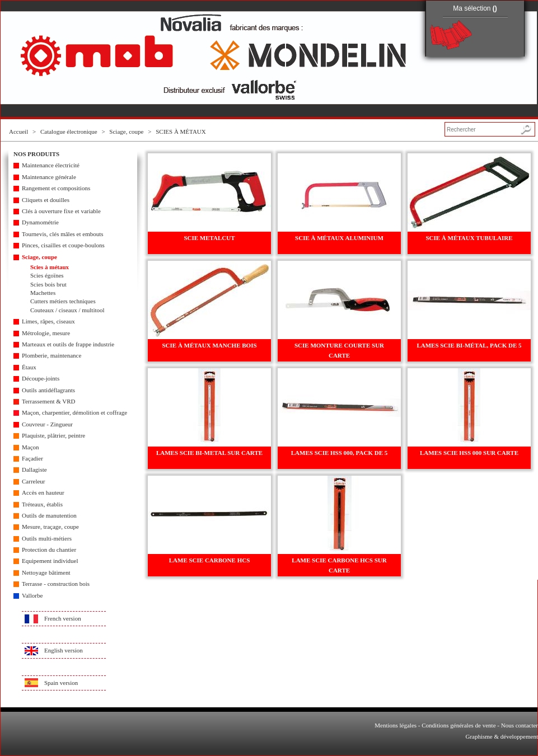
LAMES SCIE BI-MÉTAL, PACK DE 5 (469, 345)
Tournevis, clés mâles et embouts (63, 234)
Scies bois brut (48, 284)
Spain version (61, 683)
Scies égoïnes (47, 275)
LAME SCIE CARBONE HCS (210, 560)
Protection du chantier (49, 550)
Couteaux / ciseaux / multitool (67, 310)
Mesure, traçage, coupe (50, 527)
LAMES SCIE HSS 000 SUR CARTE (469, 453)
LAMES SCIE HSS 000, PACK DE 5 (339, 453)
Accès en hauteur (43, 492)
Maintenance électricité (51, 165)
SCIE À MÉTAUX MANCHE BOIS (209, 345)
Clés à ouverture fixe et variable (61, 211)
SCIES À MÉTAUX (181, 132)
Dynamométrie (40, 222)
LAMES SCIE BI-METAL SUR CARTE (209, 453)
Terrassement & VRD (49, 401)
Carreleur (34, 481)
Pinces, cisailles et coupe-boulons (63, 245)
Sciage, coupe (126, 132)
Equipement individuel (50, 561)
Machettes (43, 293)
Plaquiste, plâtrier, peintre (53, 435)
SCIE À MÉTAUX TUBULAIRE (469, 238)
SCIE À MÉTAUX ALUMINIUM (339, 238)
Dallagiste (34, 469)
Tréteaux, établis (42, 504)
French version (63, 618)
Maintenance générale (49, 177)
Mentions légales (396, 725)
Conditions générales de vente (459, 725)
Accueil (18, 132)
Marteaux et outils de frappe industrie (68, 344)
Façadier (32, 458)
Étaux (29, 367)
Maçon (31, 447)
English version (64, 650)
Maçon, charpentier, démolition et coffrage (74, 412)
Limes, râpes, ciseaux (48, 321)
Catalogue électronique (69, 132)
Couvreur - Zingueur (47, 424)
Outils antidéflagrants (48, 390)
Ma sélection (475, 8)
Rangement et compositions (56, 188)
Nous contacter (520, 725)
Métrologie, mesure (46, 333)
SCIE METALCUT (209, 238)
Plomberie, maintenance (52, 355)
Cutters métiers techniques (63, 301)
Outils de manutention (49, 515)
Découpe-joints (41, 378)
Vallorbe (32, 595)
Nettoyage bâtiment (46, 572)
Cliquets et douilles (46, 200)
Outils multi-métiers (47, 538)
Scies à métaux (50, 267)
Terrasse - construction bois (56, 584)
